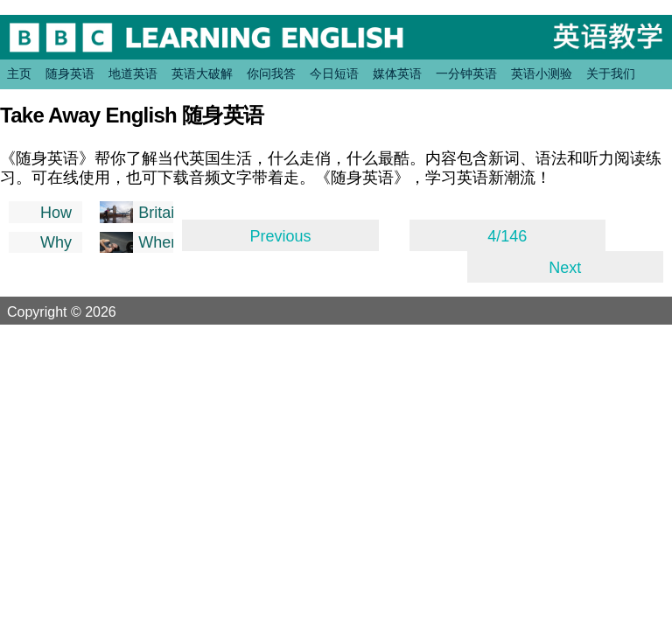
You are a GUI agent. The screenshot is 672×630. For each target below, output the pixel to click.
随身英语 (70, 73)
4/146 (507, 236)
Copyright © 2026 (82, 311)
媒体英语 (397, 73)
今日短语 (334, 73)
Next (565, 268)
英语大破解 (202, 73)
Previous (280, 236)
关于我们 (611, 73)
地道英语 (133, 73)
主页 (19, 73)
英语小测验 (542, 73)
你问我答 (271, 73)
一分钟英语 (466, 73)
